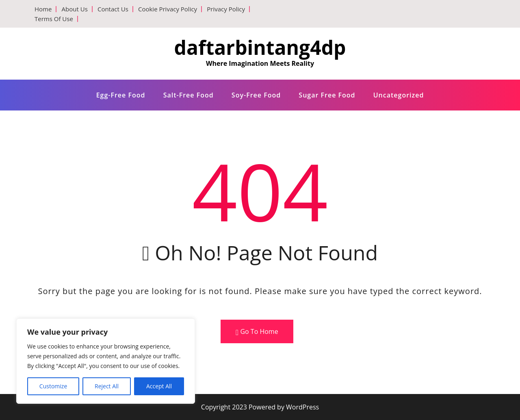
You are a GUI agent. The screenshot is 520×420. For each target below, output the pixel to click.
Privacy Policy (226, 9)
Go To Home (257, 332)
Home (43, 9)
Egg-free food (121, 95)
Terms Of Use (54, 19)
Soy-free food (256, 95)
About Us (75, 9)
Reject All (107, 386)
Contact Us (113, 9)
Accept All (159, 386)
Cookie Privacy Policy (168, 9)
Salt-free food (188, 95)
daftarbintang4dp (260, 47)
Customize (53, 386)
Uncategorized (399, 95)
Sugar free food (327, 95)
